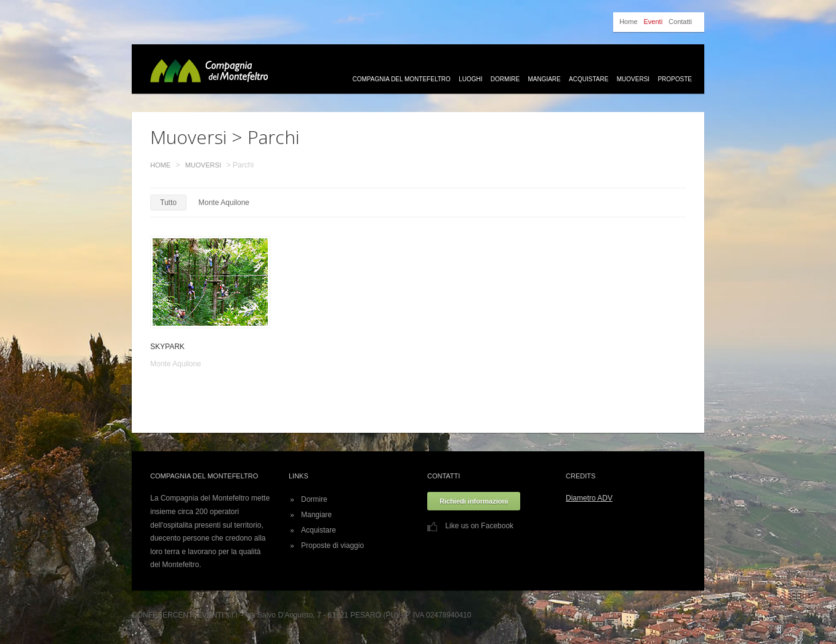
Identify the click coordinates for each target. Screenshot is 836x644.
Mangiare (544, 79)
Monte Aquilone (224, 203)
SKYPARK (167, 347)
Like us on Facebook (470, 526)
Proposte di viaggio (332, 545)
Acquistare (589, 79)
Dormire (505, 79)
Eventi (653, 22)
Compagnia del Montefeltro (402, 79)
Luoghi (470, 79)
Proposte (675, 79)
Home (628, 22)
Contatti (680, 22)
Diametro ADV (589, 498)
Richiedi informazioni (474, 501)
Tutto (168, 203)
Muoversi (633, 79)
